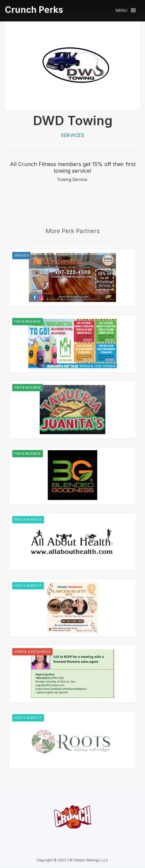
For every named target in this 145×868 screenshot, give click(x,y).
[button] (126, 10)
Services (72, 135)
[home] (34, 10)
